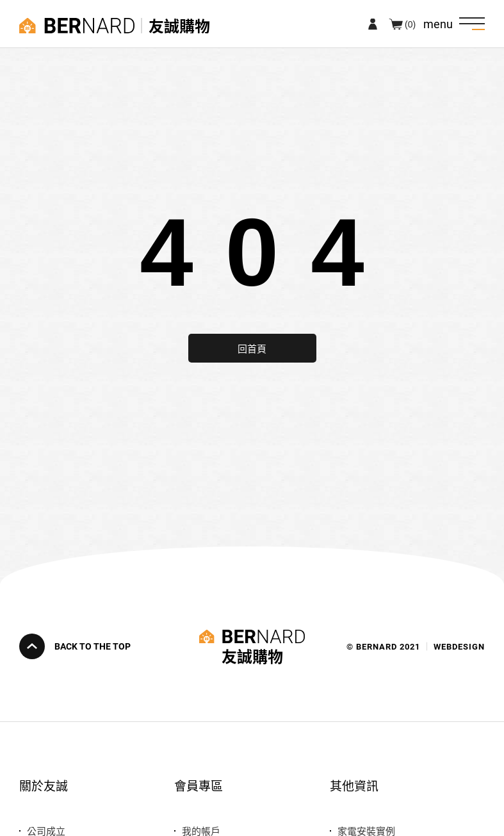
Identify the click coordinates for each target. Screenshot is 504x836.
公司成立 (46, 831)
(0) (410, 24)
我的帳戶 (201, 831)
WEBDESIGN (459, 647)
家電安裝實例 (366, 831)
